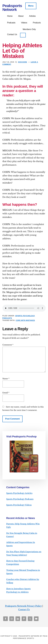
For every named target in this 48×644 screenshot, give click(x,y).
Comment (8, 345)
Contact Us (24, 610)
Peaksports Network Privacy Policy (23, 606)
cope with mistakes (25, 320)
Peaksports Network (12, 8)
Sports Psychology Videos (19, 505)
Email (6, 393)
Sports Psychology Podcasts (20, 499)
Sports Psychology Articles (19, 493)
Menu (31, 6)
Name (6, 379)
